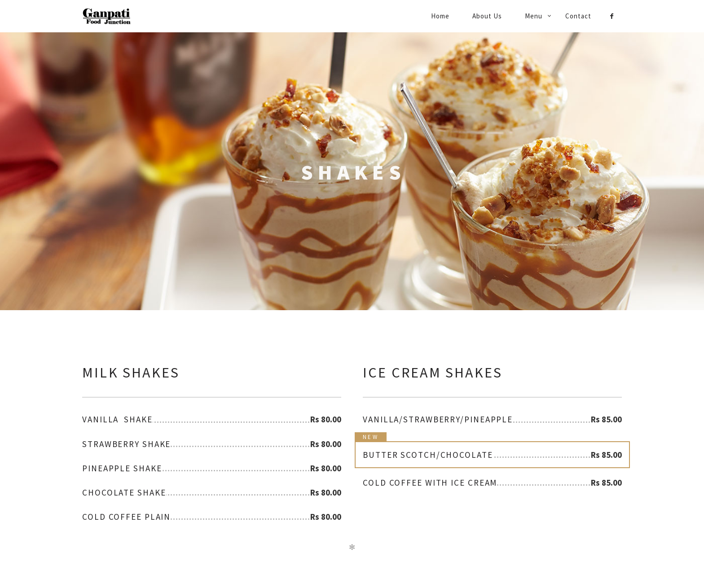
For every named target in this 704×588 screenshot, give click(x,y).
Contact (578, 16)
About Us (487, 16)
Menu (534, 16)
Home (440, 16)
